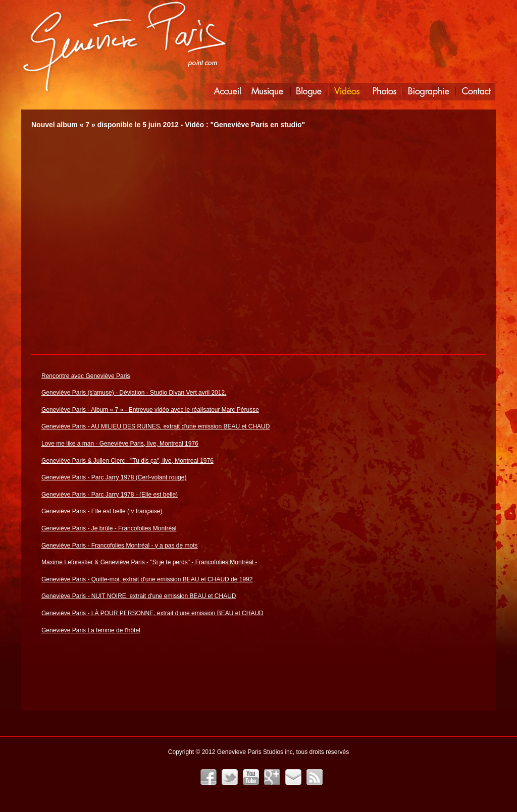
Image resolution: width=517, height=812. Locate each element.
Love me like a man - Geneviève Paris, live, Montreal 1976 (120, 444)
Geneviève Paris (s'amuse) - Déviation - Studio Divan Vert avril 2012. (134, 393)
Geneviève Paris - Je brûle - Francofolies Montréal (109, 528)
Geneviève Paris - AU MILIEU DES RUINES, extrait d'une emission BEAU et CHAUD (156, 426)
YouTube (251, 777)
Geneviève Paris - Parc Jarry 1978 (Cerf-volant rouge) (114, 477)
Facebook (209, 777)
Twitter (230, 777)
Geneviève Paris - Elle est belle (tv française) (102, 511)
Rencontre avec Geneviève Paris (86, 376)
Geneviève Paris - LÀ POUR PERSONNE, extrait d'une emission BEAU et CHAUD (152, 613)
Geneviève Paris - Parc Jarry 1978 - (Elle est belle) (110, 495)
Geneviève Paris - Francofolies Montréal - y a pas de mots (119, 546)
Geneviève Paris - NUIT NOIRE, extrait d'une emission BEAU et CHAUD (139, 596)
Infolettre (293, 777)
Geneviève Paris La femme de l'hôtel (91, 630)
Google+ (272, 777)
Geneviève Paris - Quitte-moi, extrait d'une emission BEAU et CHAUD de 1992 (147, 579)
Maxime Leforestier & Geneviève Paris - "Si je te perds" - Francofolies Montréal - (149, 562)
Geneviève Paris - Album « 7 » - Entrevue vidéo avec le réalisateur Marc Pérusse (150, 410)
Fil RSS (315, 777)
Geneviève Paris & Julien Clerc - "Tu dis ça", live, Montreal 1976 (127, 461)
